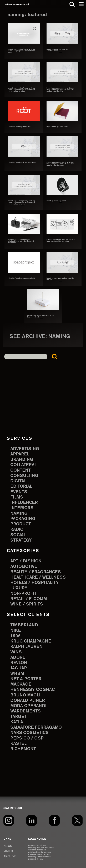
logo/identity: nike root (57, 127)
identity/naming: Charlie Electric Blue (57, 50)
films (17, 497)
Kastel (18, 744)
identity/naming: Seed (56, 201)
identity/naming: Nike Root (20, 127)
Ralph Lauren (26, 647)
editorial (21, 486)
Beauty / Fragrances (36, 572)
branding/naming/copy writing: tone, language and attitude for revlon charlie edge (22, 90)
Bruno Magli (25, 695)
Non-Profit (23, 594)
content (21, 470)
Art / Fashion (26, 561)
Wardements (26, 711)
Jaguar (19, 668)
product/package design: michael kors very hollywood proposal (21, 241)
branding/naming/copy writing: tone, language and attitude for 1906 (22, 51)
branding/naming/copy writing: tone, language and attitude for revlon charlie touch (60, 164)
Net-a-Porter (26, 679)
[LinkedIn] (32, 820)
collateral (24, 465)
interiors (22, 508)
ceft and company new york (17, 4)
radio (17, 530)
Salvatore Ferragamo (36, 727)
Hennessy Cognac (33, 690)
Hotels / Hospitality (35, 583)
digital (18, 481)
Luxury (19, 588)
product (21, 524)
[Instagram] (9, 820)
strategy (21, 540)
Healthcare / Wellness (38, 577)
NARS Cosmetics (29, 733)
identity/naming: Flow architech (22, 162)
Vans (16, 652)
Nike (16, 631)
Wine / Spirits (27, 604)
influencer (24, 503)
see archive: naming (40, 337)
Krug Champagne (31, 641)
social (18, 535)
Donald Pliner (28, 701)
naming (19, 513)
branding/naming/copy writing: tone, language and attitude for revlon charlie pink (22, 203)
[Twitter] (77, 820)
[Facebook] (54, 820)
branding (22, 460)
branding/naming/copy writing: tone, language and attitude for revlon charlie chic (60, 90)
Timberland (24, 625)
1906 (15, 636)
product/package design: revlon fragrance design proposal (61, 241)
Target (18, 717)
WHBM (17, 674)
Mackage (21, 684)
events (19, 492)
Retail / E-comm (29, 599)
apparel (20, 454)
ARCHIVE (10, 856)
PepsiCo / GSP (27, 738)
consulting (24, 476)
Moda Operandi (28, 706)
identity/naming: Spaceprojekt (21, 278)
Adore (18, 658)
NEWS (8, 846)
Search (55, 357)
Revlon (19, 663)
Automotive (24, 567)
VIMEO (8, 851)
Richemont (23, 749)
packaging (23, 519)
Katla (17, 722)
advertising (25, 449)
